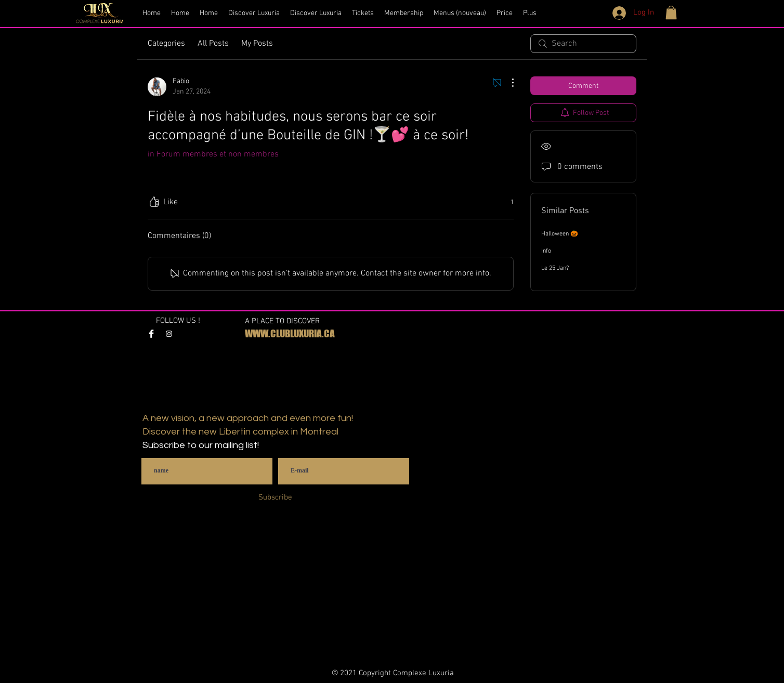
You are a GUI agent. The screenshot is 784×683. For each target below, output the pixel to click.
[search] (583, 44)
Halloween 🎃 (560, 234)
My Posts (257, 44)
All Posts (213, 44)
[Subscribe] (275, 498)
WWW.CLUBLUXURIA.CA (290, 333)
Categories (166, 44)
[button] (671, 12)
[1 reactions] (506, 202)
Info (546, 251)
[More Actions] (507, 83)
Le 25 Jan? (555, 268)
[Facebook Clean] (151, 334)
